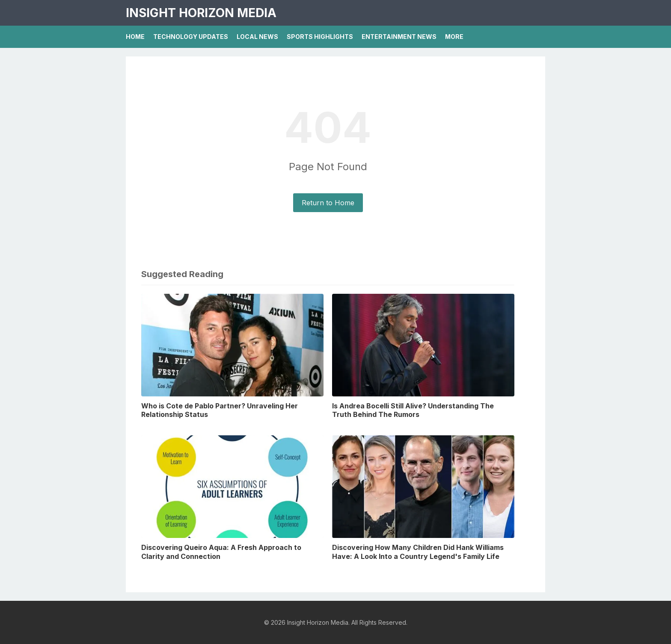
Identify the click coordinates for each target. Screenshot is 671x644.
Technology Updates (191, 37)
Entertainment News (399, 37)
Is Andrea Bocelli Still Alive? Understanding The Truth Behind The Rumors (413, 410)
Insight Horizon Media (201, 13)
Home (135, 37)
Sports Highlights (320, 37)
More (454, 37)
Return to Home (328, 203)
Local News (257, 37)
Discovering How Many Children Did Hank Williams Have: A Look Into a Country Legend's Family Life (418, 552)
